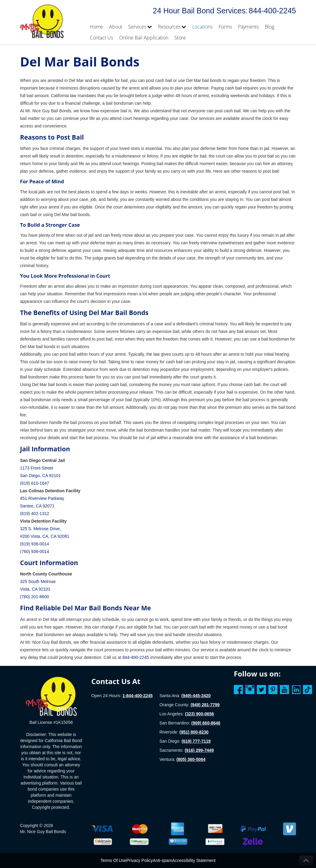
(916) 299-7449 (199, 750)
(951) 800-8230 (194, 732)
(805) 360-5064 (191, 759)
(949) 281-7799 (205, 705)
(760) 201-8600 (35, 597)
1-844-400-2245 (138, 696)
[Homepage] (51, 696)
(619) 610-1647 (35, 483)
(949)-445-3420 (196, 696)
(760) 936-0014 (35, 551)
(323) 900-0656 (200, 714)
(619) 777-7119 (196, 741)
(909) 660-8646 (206, 723)
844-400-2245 (272, 11)
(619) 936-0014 (35, 544)
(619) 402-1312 (35, 514)
